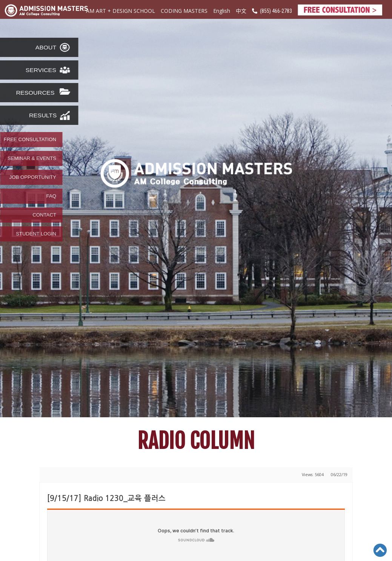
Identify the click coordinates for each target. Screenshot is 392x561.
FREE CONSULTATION (30, 140)
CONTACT (44, 215)
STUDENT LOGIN (36, 234)
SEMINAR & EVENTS (32, 158)
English (222, 11)
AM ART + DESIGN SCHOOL (121, 11)
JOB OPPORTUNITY (33, 177)
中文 (241, 11)
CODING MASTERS (184, 11)
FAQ (51, 196)
